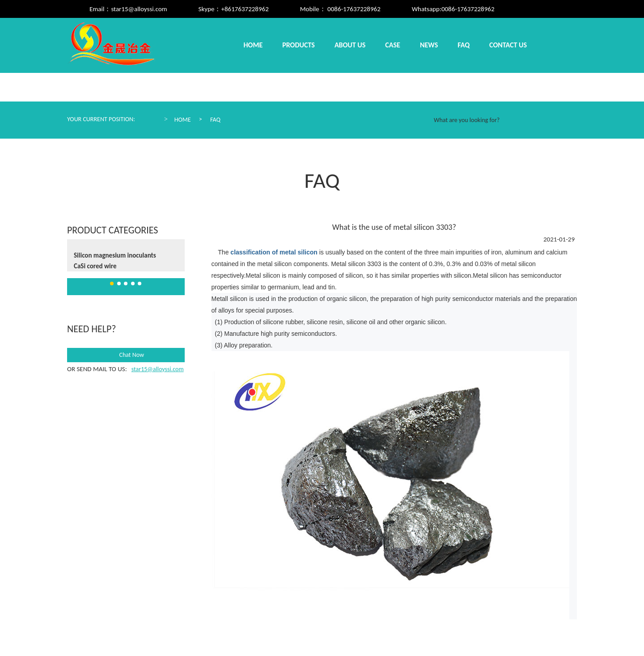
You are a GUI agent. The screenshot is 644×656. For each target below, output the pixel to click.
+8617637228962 (245, 9)
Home (253, 45)
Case (393, 45)
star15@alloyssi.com (139, 9)
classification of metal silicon (273, 252)
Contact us (508, 45)
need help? (91, 329)
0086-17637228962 (468, 9)
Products (299, 45)
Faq (464, 45)
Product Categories (112, 230)
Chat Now (126, 355)
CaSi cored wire (95, 266)
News (429, 45)
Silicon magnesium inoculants (115, 255)
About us (350, 45)
